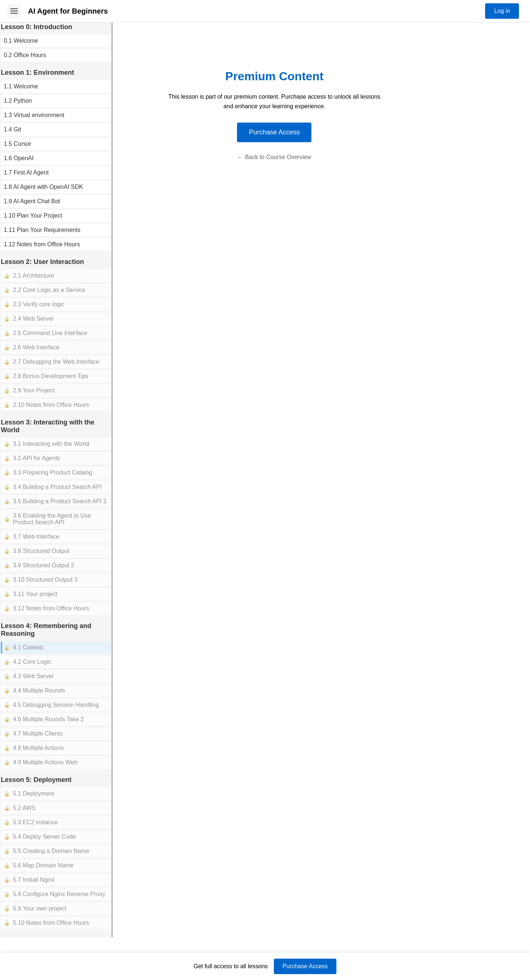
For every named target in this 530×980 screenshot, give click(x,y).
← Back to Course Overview (288, 157)
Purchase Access (287, 132)
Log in (502, 11)
